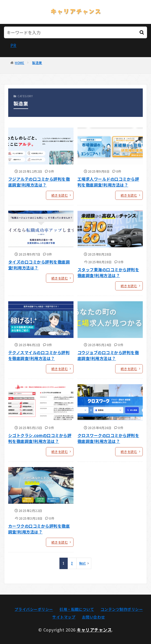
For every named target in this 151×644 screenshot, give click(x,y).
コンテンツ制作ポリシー (122, 609)
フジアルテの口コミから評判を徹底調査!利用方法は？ (39, 182)
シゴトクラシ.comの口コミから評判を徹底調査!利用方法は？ (40, 438)
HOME (20, 63)
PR (13, 45)
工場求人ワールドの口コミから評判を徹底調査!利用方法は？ (108, 182)
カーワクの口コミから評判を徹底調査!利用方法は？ (39, 529)
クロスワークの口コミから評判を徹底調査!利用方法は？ (108, 438)
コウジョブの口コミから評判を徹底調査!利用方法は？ (108, 355)
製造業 (37, 63)
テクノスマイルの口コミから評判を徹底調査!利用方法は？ (39, 355)
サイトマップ (64, 617)
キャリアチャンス (94, 630)
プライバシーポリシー (34, 609)
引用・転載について (77, 609)
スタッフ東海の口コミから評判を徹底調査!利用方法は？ (108, 273)
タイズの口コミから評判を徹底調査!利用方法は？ (39, 265)
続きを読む (60, 195)
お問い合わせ (94, 617)
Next (83, 563)
